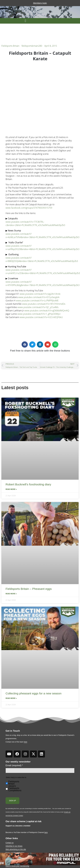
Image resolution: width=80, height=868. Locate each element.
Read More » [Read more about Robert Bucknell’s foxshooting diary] (11, 489)
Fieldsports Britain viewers (14, 784)
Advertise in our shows (14, 846)
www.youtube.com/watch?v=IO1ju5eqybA (39, 297)
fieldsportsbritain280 (32, 46)
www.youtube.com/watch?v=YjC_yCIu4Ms (38, 307)
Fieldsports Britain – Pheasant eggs (29, 589)
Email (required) (14, 766)
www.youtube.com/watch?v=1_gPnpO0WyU (39, 314)
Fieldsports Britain (10, 46)
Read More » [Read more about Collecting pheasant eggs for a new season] (11, 698)
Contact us (10, 843)
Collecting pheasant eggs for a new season (34, 693)
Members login (40, 3)
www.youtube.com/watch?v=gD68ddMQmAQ (47, 311)
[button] (25, 21)
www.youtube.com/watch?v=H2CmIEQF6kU (41, 317)
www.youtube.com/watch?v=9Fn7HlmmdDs (44, 304)
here (25, 742)
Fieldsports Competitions (15, 789)
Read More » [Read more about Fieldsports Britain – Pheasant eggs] (11, 594)
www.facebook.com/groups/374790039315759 (29, 208)
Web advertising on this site (16, 849)
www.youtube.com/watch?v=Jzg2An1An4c (40, 294)
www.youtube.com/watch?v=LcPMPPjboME (37, 301)
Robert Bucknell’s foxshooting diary (28, 484)
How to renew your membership (17, 866)
